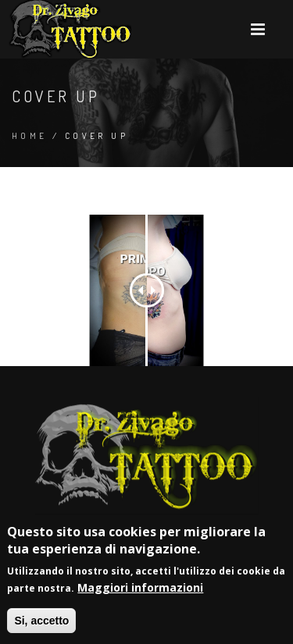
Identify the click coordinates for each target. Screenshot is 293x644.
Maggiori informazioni (140, 590)
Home (30, 136)
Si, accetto (41, 622)
